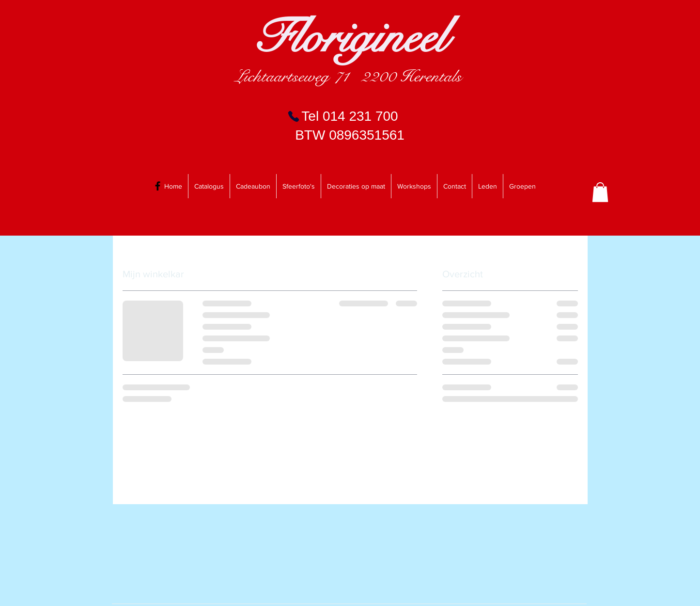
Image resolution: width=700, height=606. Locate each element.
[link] (600, 192)
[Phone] (294, 116)
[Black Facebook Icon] (158, 186)
